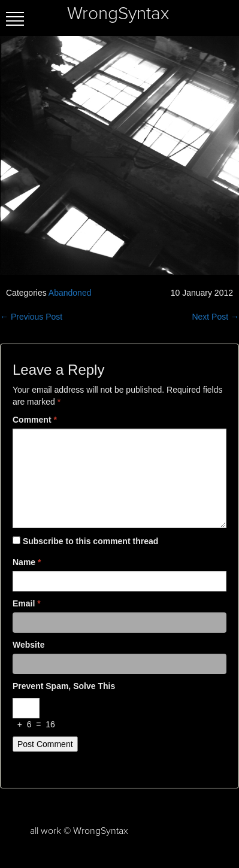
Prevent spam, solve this (64, 686)
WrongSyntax (118, 14)
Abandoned (70, 293)
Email (27, 603)
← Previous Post (31, 317)
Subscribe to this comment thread (90, 541)
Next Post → (215, 317)
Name (27, 562)
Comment (35, 420)
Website (28, 645)
